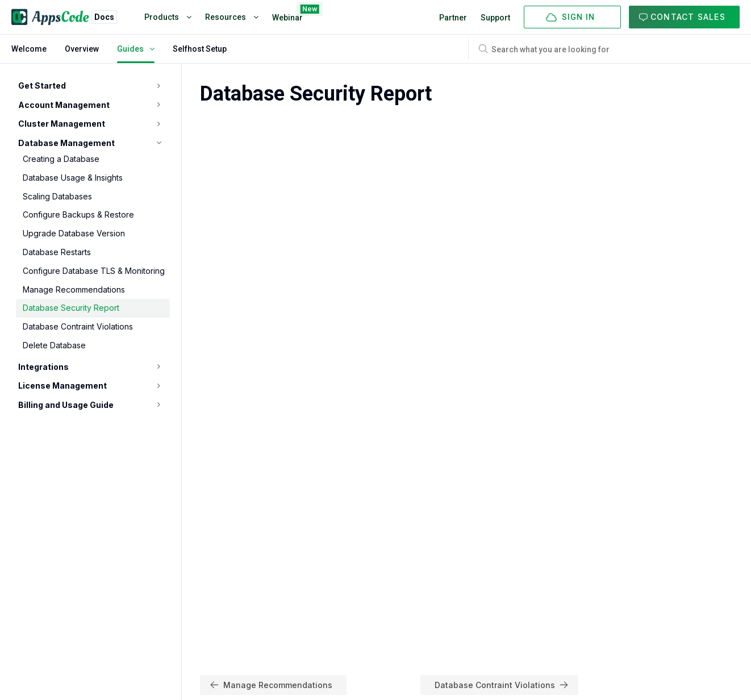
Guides (136, 49)
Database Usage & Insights (73, 178)
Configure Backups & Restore (78, 214)
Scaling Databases (57, 196)
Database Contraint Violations (78, 326)
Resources (232, 17)
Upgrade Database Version (74, 233)
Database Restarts (57, 252)
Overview (82, 49)
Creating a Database (61, 159)
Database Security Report (71, 308)
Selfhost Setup (200, 49)
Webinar (287, 15)
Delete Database (54, 345)
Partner (453, 18)
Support (495, 18)
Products (168, 17)
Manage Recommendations (74, 289)
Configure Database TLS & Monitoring (94, 271)
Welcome (29, 49)
